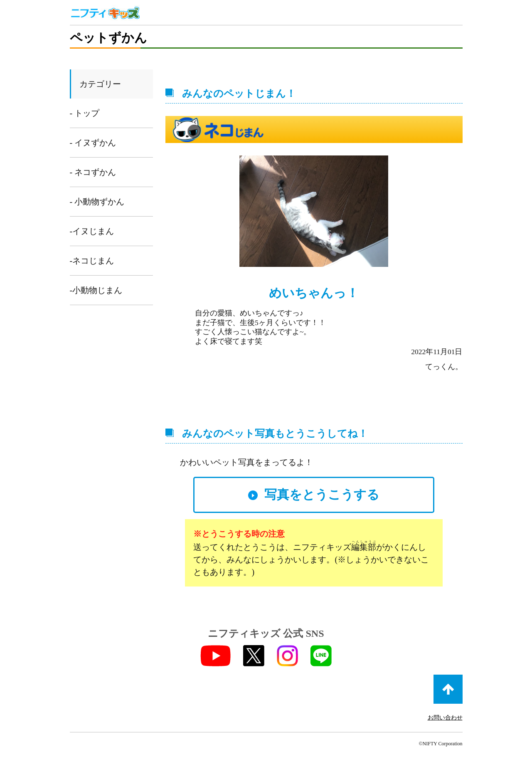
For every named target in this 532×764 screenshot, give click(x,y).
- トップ (85, 113)
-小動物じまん (96, 290)
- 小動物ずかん (97, 202)
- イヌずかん (93, 143)
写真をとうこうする (322, 494)
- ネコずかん (93, 172)
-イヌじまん (92, 231)
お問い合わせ (445, 718)
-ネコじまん (92, 261)
